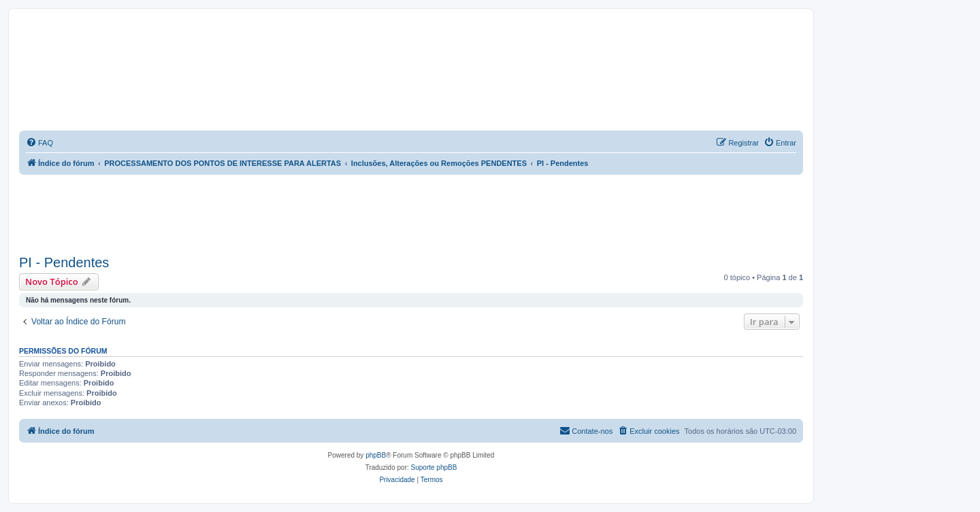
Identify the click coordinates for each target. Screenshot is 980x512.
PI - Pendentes (64, 262)
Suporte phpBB (434, 467)
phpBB (376, 455)
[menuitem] (39, 143)
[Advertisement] (411, 212)
